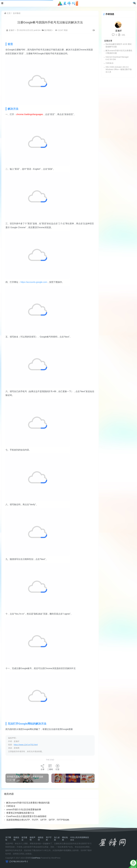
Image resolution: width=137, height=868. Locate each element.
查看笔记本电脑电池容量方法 (20, 813)
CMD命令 (11, 806)
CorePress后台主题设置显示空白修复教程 (26, 816)
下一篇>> (89, 780)
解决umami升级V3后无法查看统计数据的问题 (28, 803)
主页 (7, 13)
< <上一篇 (11, 780)
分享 (43, 767)
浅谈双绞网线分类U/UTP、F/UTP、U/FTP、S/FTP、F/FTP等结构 (38, 820)
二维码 (50, 767)
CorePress (36, 858)
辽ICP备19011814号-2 (18, 861)
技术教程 (17, 13)
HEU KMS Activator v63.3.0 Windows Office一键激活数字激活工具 (119, 69)
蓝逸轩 (11, 30)
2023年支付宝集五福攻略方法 (79, 777)
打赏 (58, 767)
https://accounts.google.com (34, 282)
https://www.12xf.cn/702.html (26, 745)
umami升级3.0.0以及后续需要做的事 (24, 810)
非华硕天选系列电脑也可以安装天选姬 (25, 777)
